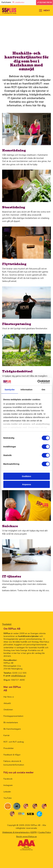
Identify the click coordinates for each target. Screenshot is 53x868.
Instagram (8, 785)
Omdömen (8, 710)
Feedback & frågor (12, 755)
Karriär (7, 735)
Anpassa (26, 484)
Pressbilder (9, 748)
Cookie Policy (45, 832)
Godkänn (26, 476)
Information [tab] (27, 390)
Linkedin (7, 792)
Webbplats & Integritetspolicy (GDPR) (20, 832)
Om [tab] (43, 390)
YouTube (8, 798)
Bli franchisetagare (12, 729)
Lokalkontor (20, 2)
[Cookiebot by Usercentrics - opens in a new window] (38, 382)
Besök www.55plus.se (26, 836)
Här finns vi (9, 697)
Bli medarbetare (11, 722)
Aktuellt (7, 703)
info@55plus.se (18, 676)
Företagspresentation (13, 716)
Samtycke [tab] (10, 390)
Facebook (8, 779)
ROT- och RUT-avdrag (14, 742)
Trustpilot (7, 624)
